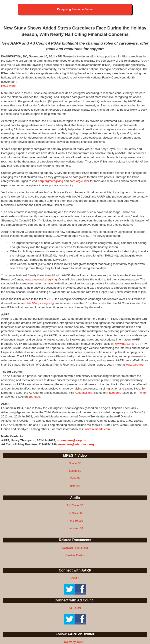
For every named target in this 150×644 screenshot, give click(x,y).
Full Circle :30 (75, 505)
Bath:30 (75, 478)
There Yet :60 (75, 528)
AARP (75, 578)
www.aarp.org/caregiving (41, 279)
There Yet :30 (75, 521)
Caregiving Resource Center (75, 9)
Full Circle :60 (75, 513)
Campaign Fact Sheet (75, 548)
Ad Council (75, 608)
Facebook (114, 393)
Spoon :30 (75, 463)
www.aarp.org (124, 344)
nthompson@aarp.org (72, 440)
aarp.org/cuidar (79, 181)
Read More (8, 86)
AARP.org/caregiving (40, 303)
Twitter (142, 393)
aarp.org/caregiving (51, 181)
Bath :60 (75, 486)
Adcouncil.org (84, 393)
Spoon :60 (75, 471)
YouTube (34, 397)
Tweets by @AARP (75, 642)
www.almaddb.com (97, 429)
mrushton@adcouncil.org (76, 444)
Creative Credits (75, 555)
